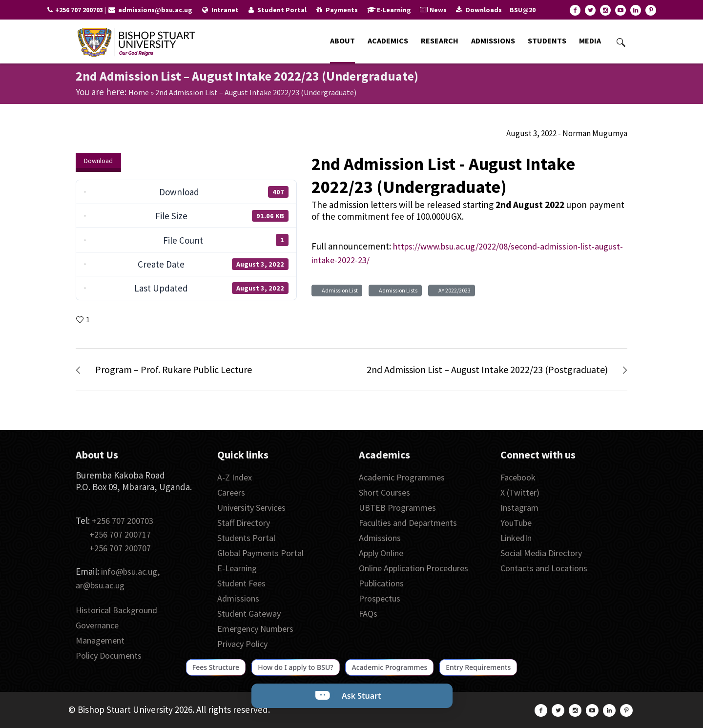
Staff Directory (244, 523)
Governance (97, 625)
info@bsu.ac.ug (129, 572)
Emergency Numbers (255, 629)
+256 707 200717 (120, 534)
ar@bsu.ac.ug (100, 585)
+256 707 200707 (120, 548)
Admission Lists (397, 290)
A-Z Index (235, 477)
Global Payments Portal (260, 553)
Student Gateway (249, 614)
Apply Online (381, 553)
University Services (251, 508)
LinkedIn (516, 538)
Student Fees (241, 583)
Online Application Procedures (414, 568)
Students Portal (246, 538)
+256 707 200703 (123, 521)
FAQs (368, 614)
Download (98, 161)
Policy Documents (109, 655)
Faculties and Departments (408, 523)
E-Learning (237, 568)
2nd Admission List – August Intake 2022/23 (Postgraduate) (487, 369)
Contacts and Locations (544, 568)
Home (139, 92)
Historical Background (116, 610)
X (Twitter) (520, 492)
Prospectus (380, 598)
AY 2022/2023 (454, 290)
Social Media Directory (541, 553)
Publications (381, 583)
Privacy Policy (242, 644)
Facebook (518, 477)
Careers (231, 492)
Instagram (519, 508)
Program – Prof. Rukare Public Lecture (174, 369)
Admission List (339, 290)
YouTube (516, 523)
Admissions (238, 598)
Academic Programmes (402, 477)
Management (100, 640)
